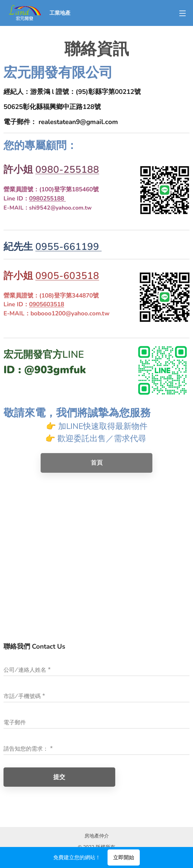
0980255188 (47, 199)
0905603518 (47, 304)
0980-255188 (67, 170)
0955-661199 (68, 247)
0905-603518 (67, 276)
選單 (182, 13)
